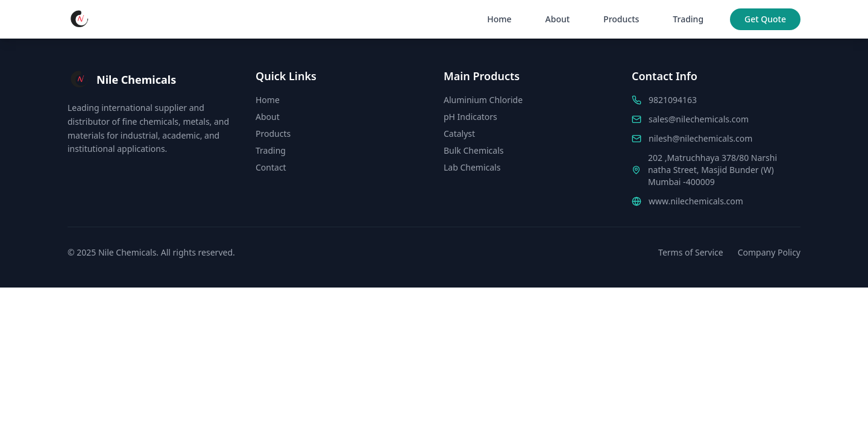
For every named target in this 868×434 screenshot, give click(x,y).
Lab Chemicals (472, 167)
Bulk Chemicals (473, 150)
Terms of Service (691, 252)
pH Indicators (470, 117)
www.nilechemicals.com (696, 201)
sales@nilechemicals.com (699, 119)
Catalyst (459, 134)
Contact (271, 167)
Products (621, 19)
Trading (688, 19)
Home (499, 19)
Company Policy (769, 252)
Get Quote (765, 19)
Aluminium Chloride (483, 100)
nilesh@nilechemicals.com (700, 138)
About (558, 19)
